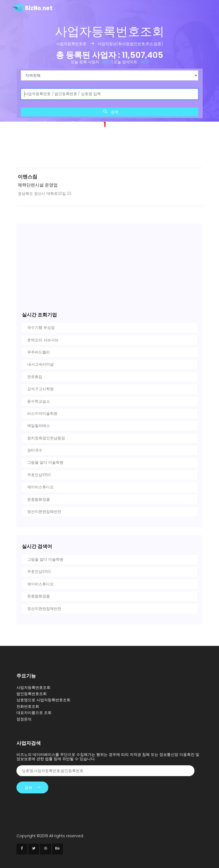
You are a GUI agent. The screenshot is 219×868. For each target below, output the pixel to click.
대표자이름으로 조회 (34, 713)
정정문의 (24, 719)
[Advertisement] (109, 149)
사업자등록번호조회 (33, 687)
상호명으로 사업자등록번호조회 (43, 700)
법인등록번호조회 (32, 694)
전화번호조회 (28, 706)
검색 (111, 112)
